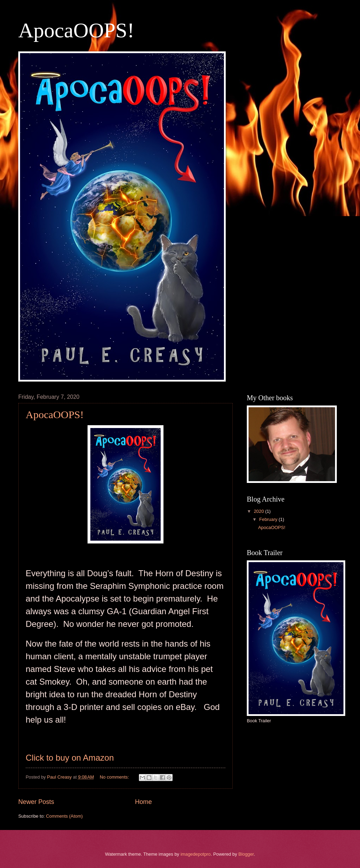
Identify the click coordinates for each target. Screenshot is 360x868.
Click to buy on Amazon (70, 758)
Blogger (246, 854)
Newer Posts (36, 802)
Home (143, 802)
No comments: (115, 777)
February (269, 519)
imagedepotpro (195, 854)
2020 (259, 511)
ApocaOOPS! (76, 30)
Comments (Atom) (64, 816)
